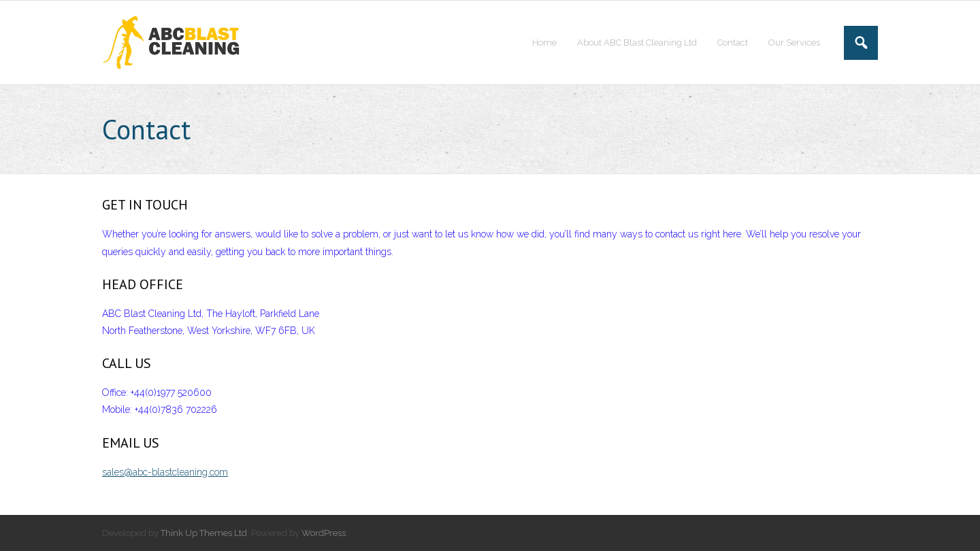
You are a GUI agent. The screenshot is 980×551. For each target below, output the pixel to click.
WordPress (324, 533)
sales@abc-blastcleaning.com (165, 472)
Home (544, 43)
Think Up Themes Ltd (204, 533)
